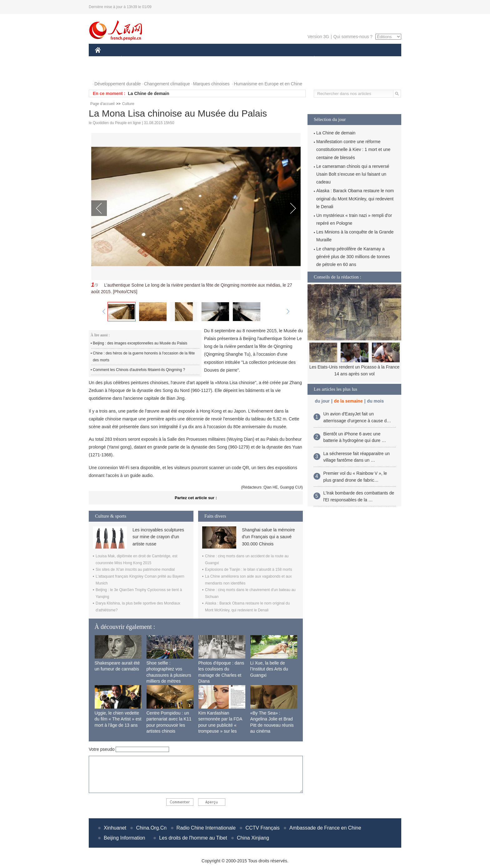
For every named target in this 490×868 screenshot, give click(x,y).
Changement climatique (167, 84)
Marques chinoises (211, 84)
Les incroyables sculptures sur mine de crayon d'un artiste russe (158, 537)
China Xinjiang (253, 838)
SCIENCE (215, 59)
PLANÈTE (311, 59)
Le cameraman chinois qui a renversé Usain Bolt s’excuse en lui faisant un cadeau (353, 174)
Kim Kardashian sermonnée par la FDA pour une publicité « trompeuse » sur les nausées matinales (220, 725)
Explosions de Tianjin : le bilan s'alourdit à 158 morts (248, 569)
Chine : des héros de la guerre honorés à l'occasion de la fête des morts (144, 357)
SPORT (336, 59)
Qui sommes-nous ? (353, 37)
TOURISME (362, 59)
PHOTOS (108, 71)
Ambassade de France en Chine (325, 828)
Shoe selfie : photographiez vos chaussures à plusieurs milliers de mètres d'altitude (169, 675)
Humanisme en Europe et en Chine (268, 84)
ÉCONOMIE (133, 59)
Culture (128, 104)
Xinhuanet (115, 828)
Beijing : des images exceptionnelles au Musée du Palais (140, 343)
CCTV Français (262, 828)
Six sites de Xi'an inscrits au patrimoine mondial (135, 569)
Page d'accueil (102, 104)
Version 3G (318, 37)
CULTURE (243, 59)
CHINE (106, 59)
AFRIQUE (188, 59)
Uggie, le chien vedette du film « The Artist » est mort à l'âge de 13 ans (118, 719)
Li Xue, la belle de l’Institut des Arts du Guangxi (269, 669)
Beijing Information (125, 838)
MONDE (161, 59)
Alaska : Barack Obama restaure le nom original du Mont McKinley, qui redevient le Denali (355, 198)
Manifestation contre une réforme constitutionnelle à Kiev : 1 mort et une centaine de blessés (353, 149)
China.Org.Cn (151, 828)
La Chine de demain (148, 93)
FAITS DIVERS (277, 59)
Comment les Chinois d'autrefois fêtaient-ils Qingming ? (139, 370)
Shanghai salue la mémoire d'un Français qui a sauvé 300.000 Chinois (268, 537)
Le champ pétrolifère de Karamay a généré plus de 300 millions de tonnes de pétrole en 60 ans (353, 257)
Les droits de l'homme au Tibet (193, 838)
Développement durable (118, 84)
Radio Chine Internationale (206, 828)
